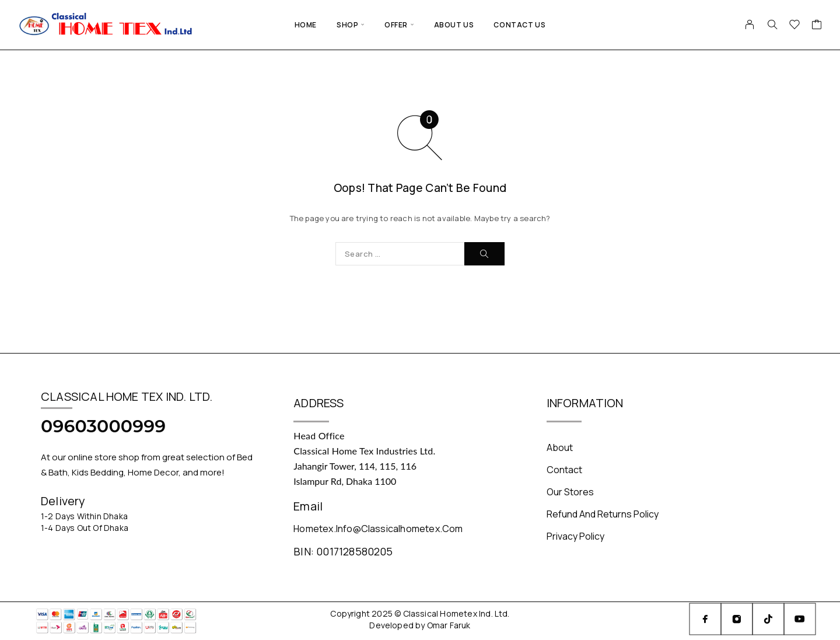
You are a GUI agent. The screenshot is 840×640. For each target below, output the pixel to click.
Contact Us (519, 25)
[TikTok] (768, 619)
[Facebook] (705, 619)
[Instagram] (737, 619)
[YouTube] (800, 619)
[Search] (772, 25)
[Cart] (817, 26)
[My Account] (750, 25)
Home (306, 25)
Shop (347, 25)
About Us (454, 25)
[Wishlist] (795, 26)
